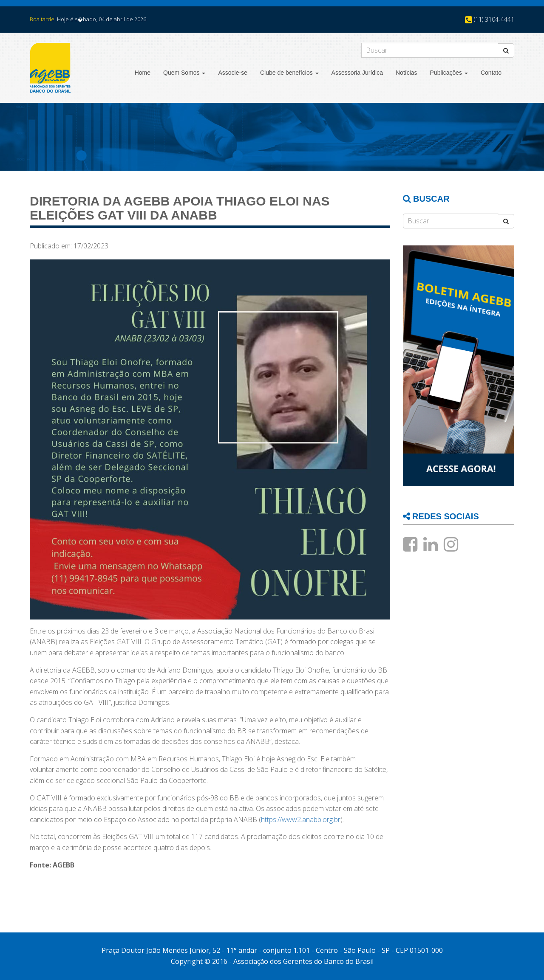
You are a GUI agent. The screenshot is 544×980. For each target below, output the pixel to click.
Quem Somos (184, 73)
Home (143, 73)
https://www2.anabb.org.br (301, 819)
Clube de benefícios (289, 73)
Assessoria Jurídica (357, 73)
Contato (491, 73)
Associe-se (232, 73)
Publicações (449, 73)
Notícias (407, 73)
